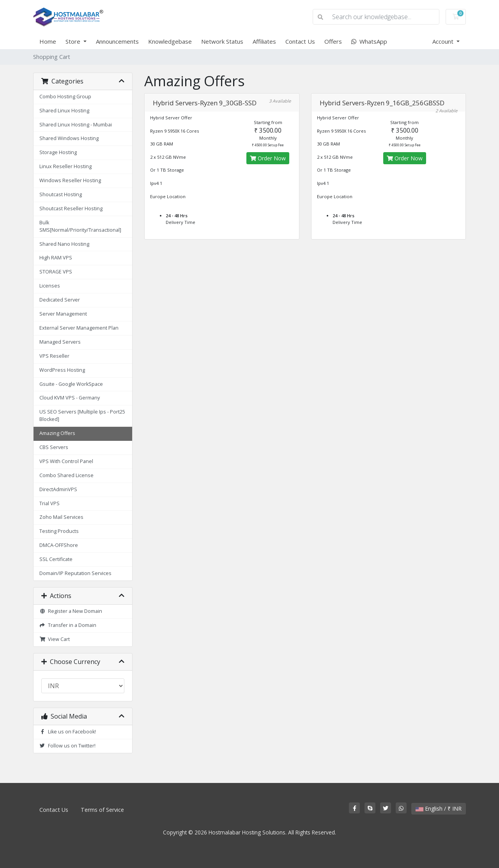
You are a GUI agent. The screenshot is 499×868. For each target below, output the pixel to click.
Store (74, 41)
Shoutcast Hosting (61, 194)
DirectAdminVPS (58, 489)
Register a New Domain (71, 611)
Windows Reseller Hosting (70, 180)
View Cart (55, 639)
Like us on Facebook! (68, 732)
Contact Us (300, 41)
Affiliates (264, 41)
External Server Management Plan (79, 328)
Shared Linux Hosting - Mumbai (76, 125)
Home (48, 41)
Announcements (117, 41)
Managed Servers (60, 342)
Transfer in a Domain (68, 625)
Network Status (222, 41)
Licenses (50, 286)
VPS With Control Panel (66, 461)
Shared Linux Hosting (64, 111)
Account (444, 41)
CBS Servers (54, 447)
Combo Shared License (66, 475)
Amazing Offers (57, 433)
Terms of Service (102, 810)
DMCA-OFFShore (59, 545)
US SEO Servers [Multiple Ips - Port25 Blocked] (82, 415)
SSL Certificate (56, 559)
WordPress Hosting (62, 370)
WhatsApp (369, 41)
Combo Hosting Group (65, 97)
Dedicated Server (60, 300)
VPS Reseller (54, 356)
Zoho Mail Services (61, 517)
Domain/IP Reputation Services (75, 573)
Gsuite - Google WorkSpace (71, 384)
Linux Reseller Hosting (65, 166)
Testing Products (59, 531)
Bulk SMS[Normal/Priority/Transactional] (80, 226)
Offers (333, 41)
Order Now (268, 158)
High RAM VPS (56, 258)
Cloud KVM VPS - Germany (70, 398)
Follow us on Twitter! (67, 746)
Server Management (63, 314)
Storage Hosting (58, 152)
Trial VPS (50, 503)
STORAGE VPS (56, 272)
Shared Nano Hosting (64, 244)
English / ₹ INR (439, 809)
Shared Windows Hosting (69, 138)
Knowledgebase (170, 41)
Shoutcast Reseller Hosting (71, 209)
